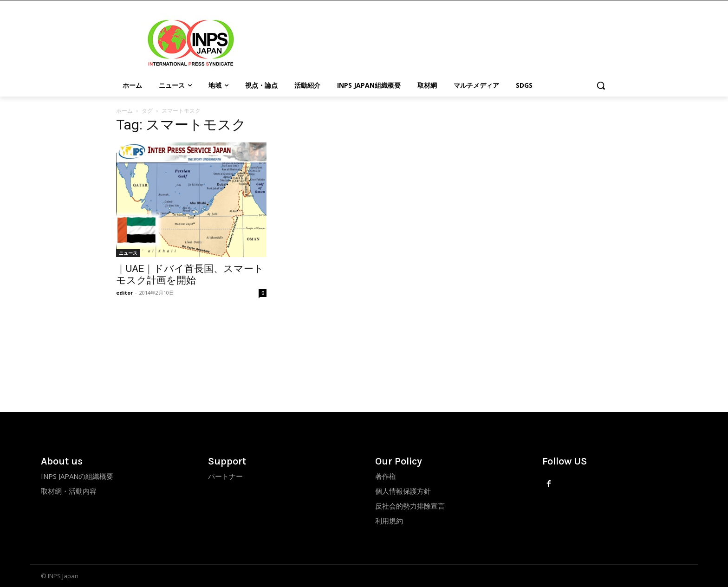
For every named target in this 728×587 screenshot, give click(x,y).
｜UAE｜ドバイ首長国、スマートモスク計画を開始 (190, 274)
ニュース (128, 253)
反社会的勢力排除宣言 (410, 506)
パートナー (225, 476)
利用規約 (389, 521)
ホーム (124, 111)
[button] (601, 85)
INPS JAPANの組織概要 (77, 476)
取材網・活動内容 (69, 491)
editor (124, 293)
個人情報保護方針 (403, 491)
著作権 (386, 476)
